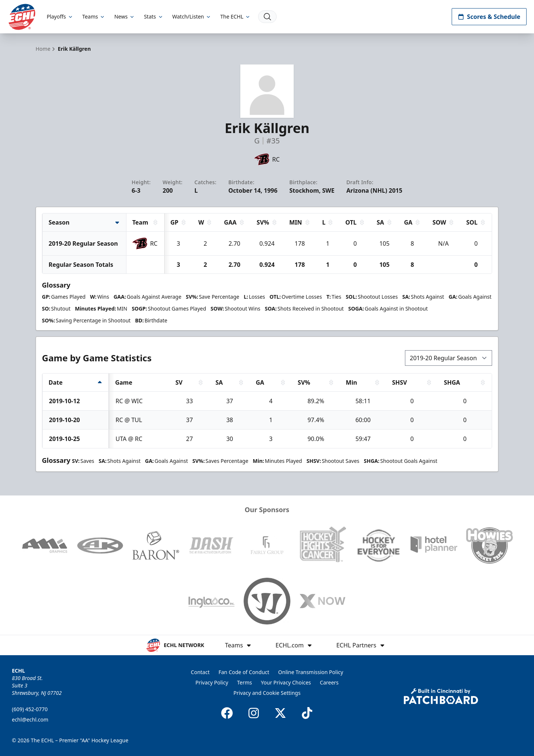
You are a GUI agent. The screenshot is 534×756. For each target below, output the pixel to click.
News (125, 16)
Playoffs (60, 16)
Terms (244, 682)
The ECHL (235, 16)
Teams (94, 16)
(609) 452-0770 (30, 709)
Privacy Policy (212, 682)
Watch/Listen (192, 16)
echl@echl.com (30, 719)
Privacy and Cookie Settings (267, 693)
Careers (329, 682)
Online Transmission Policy (311, 672)
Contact (200, 672)
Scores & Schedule (489, 17)
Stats (154, 16)
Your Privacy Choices (286, 682)
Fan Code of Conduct (244, 672)
